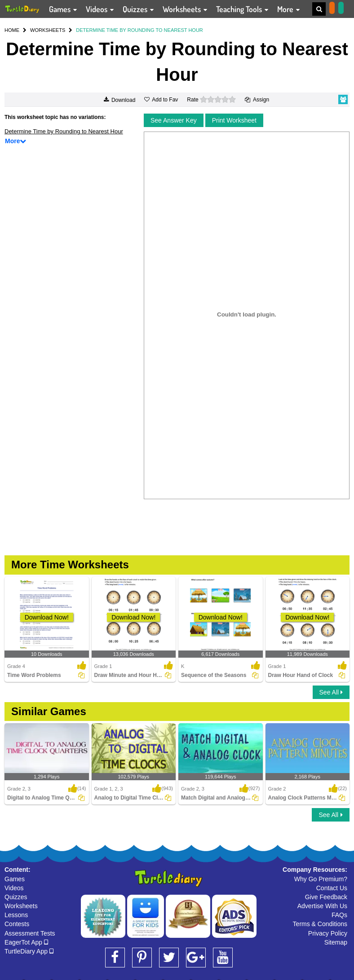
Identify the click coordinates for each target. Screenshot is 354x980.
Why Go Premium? (321, 879)
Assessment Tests (30, 933)
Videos (14, 888)
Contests (17, 924)
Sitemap (336, 942)
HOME (12, 30)
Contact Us (332, 888)
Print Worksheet (234, 120)
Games (15, 879)
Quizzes (16, 897)
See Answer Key (174, 120)
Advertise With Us (322, 906)
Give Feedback (326, 897)
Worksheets (21, 906)
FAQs (339, 915)
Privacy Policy (328, 933)
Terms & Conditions (320, 924)
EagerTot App (26, 942)
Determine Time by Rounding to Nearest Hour (64, 131)
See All (331, 692)
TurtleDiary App (29, 951)
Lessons (16, 915)
